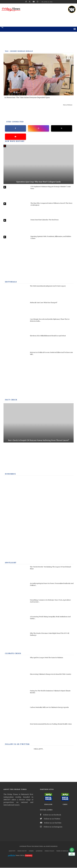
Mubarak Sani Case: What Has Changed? (44, 303)
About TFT (12, 851)
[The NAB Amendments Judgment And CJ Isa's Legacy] (16, 293)
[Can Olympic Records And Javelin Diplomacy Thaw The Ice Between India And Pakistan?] (16, 326)
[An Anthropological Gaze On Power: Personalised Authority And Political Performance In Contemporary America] (16, 590)
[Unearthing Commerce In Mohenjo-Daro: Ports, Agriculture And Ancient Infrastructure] (16, 607)
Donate (31, 851)
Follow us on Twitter (50, 819)
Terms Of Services (62, 851)
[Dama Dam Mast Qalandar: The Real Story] (16, 227)
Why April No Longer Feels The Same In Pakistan (46, 658)
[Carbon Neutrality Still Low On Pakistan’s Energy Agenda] (16, 714)
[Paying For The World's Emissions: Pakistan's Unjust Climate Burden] (16, 698)
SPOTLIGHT (10, 563)
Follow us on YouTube (51, 823)
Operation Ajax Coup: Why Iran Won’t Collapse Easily (38, 182)
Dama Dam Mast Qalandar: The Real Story (45, 220)
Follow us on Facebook (51, 815)
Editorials (10, 282)
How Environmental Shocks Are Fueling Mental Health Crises (51, 724)
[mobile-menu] (75, 29)
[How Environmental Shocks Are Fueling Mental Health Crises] (16, 731)
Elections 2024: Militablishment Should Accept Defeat (48, 336)
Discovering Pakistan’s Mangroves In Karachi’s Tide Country (51, 674)
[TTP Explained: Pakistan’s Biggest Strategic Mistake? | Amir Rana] (16, 194)
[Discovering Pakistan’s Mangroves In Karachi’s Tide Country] (16, 681)
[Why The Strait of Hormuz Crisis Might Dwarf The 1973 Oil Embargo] (16, 640)
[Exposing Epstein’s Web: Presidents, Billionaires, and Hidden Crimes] (16, 243)
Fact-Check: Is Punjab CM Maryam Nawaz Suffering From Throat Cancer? (39, 441)
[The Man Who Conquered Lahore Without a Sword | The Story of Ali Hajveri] (16, 210)
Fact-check (11, 400)
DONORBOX (10, 474)
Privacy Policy (49, 851)
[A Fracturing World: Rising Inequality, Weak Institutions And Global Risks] (16, 624)
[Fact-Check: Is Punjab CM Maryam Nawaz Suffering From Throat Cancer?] (39, 423)
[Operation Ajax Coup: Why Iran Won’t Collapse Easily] (39, 165)
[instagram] (38, 2)
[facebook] (26, 2)
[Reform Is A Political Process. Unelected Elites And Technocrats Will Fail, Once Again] (16, 359)
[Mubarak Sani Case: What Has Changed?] (16, 309)
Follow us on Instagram (51, 827)
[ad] (46, 9)
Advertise (39, 851)
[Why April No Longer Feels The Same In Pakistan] (16, 665)
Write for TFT (22, 851)
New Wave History (14, 142)
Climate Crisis (12, 654)
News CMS (20, 856)
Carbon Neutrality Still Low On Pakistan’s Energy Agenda (49, 708)
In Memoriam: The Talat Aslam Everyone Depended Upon (27, 97)
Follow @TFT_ (39, 749)
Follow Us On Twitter (16, 745)
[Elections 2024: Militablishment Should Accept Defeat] (16, 343)
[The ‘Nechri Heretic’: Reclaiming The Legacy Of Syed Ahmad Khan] (16, 574)
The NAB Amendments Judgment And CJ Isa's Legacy (48, 286)
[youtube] (34, 2)
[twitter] (30, 2)
